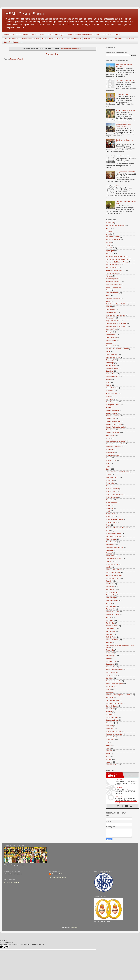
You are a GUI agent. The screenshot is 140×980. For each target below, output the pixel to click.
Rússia (118, 35)
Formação (110, 399)
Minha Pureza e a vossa (115, 519)
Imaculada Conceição (114, 447)
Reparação (107, 35)
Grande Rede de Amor (114, 424)
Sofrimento (110, 723)
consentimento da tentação (116, 315)
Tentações (110, 728)
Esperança (110, 363)
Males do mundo (112, 497)
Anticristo (109, 248)
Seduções (110, 698)
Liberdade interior (112, 477)
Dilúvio (109, 352)
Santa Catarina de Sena (115, 670)
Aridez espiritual (112, 268)
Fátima (109, 379)
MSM (108, 531)
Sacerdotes (110, 664)
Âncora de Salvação (113, 240)
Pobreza (109, 603)
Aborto (108, 228)
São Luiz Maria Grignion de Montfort (119, 695)
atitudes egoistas (112, 279)
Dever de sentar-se (122, 186)
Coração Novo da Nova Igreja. (117, 326)
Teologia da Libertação (114, 731)
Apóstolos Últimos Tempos (115, 256)
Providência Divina (113, 615)
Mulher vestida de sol (114, 533)
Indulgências (111, 452)
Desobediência (111, 346)
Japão (108, 466)
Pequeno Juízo (111, 592)
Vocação (109, 762)
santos (108, 689)
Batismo (109, 290)
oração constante (112, 564)
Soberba (109, 714)
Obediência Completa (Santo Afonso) (123, 125)
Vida (108, 756)
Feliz (108, 382)
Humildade (110, 435)
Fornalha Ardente (112, 402)
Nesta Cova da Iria (122, 156)
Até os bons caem (112, 273)
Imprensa (109, 449)
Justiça (109, 475)
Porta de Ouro (111, 606)
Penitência (110, 584)
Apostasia (88, 38)
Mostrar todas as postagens (72, 48)
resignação (110, 653)
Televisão (109, 726)
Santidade (110, 678)
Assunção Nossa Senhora (115, 270)
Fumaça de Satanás (113, 405)
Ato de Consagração (56, 35)
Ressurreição (111, 656)
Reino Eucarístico (112, 640)
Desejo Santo (111, 340)
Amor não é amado (113, 237)
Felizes (109, 385)
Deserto (109, 343)
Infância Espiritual (112, 455)
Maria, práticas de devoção (125, 110)
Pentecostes (110, 587)
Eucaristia (110, 371)
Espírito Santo (111, 366)
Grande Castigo (112, 413)
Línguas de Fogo (122, 94)
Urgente (109, 745)
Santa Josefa (111, 675)
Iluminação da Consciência (53, 38)
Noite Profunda (111, 542)
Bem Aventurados (112, 293)
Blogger (75, 927)
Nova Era (109, 550)
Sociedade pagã (112, 717)
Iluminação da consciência (115, 441)
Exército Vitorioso (112, 377)
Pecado (109, 581)
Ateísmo (109, 276)
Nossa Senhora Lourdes (115, 547)
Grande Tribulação (103, 38)
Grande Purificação (113, 421)
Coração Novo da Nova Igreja (117, 324)
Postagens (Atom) (17, 59)
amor (108, 234)
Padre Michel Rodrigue (114, 570)
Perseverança (111, 598)
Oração (109, 561)
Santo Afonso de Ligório (115, 684)
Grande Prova (111, 419)
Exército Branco (112, 374)
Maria (42, 35)
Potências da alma (11, 38)
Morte (108, 525)
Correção (109, 332)
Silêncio (109, 712)
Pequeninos (110, 589)
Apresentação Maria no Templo (117, 262)
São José (109, 692)
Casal (108, 301)
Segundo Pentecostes (30, 38)
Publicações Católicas (12, 882)
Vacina (108, 748)
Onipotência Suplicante (114, 559)
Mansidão (110, 500)
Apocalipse (110, 251)
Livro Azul (110, 480)
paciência (109, 567)
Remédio (109, 643)
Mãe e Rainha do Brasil (114, 494)
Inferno (109, 458)
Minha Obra (110, 517)
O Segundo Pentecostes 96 (125, 172)
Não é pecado (111, 539)
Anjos (108, 245)
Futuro (108, 408)
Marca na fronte (112, 503)
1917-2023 (110, 223)
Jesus (34, 35)
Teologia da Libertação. (114, 734)
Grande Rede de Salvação (115, 427)
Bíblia (108, 296)
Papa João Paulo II (113, 578)
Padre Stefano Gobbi (114, 573)
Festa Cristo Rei (112, 388)
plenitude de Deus (113, 601)
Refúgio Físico (111, 637)
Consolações (111, 318)
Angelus (109, 242)
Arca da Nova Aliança (114, 265)
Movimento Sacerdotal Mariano (16, 35)
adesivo (109, 231)
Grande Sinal (111, 430)
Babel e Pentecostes (113, 287)
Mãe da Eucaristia (112, 489)
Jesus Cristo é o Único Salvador (117, 472)
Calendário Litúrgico (113, 298)
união (108, 742)
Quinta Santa (111, 629)
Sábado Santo (111, 661)
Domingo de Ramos (113, 357)
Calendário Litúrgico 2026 (13, 42)
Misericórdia (110, 522)
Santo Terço (130, 38)
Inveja (108, 463)
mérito (108, 511)
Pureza (109, 617)
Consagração (111, 312)
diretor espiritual (112, 354)
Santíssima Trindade (113, 681)
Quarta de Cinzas (112, 626)
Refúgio (109, 634)
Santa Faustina (111, 672)
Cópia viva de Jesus (113, 321)
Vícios (108, 754)
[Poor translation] (6, 947)
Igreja (108, 438)
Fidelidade (110, 391)
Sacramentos (111, 667)
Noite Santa (110, 545)
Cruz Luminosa (111, 337)
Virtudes (109, 759)
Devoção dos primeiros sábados (117, 349)
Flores (108, 396)
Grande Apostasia (112, 410)
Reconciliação (111, 631)
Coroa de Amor (111, 329)
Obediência (110, 556)
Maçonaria (110, 483)
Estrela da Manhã (112, 368)
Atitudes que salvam (113, 281)
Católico (109, 307)
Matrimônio (110, 508)
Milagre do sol (111, 514)
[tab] (114, 775)
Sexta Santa (110, 709)
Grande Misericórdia (113, 416)
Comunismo (110, 310)
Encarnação (110, 360)
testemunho (110, 740)
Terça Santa (110, 737)
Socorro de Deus (112, 720)
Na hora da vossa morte (115, 536)
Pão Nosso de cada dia (114, 575)
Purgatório (110, 620)
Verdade (109, 751)
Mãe (108, 486)
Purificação (118, 38)
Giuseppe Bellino (58, 874)
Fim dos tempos (112, 393)
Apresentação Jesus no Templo (117, 259)
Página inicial (52, 54)
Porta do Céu (111, 609)
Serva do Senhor (112, 706)
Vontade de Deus (112, 765)
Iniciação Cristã (112, 461)
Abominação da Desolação (116, 226)
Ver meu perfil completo (58, 877)
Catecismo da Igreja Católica (116, 304)
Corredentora (111, 335)
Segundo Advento (74, 38)
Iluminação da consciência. (116, 444)
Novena (109, 553)
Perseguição (111, 595)
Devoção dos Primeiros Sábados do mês (83, 35)
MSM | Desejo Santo (24, 14)
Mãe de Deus (111, 491)
